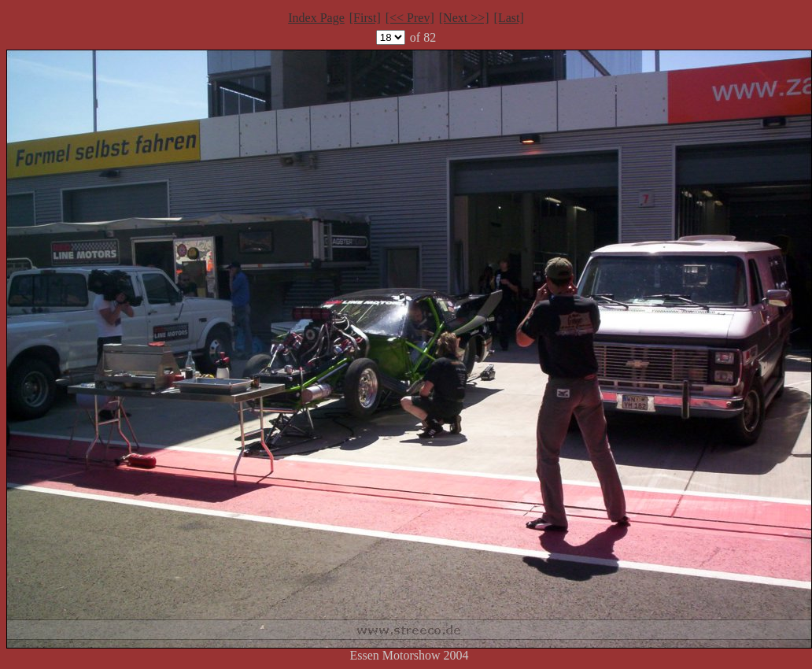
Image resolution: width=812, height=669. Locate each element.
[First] (365, 18)
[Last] (509, 18)
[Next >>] (464, 18)
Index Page (316, 18)
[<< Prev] (410, 18)
